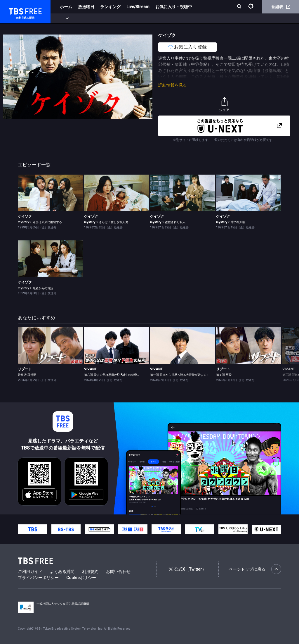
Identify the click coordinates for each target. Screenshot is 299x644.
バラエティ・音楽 (146, 18)
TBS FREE (15, 10)
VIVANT (90, 369)
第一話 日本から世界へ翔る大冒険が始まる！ (180, 375)
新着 (63, 18)
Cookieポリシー (81, 578)
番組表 (281, 7)
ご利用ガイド (30, 571)
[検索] (240, 7)
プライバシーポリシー (38, 578)
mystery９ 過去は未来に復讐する (40, 222)
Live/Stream (138, 7)
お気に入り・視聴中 (174, 7)
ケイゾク (25, 216)
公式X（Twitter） (187, 569)
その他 (232, 18)
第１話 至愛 (224, 375)
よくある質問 (62, 571)
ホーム (66, 7)
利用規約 (90, 571)
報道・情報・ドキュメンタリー (193, 18)
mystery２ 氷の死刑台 (231, 222)
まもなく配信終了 (90, 18)
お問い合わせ (118, 571)
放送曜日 (86, 7)
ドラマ (118, 18)
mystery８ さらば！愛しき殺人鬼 (106, 222)
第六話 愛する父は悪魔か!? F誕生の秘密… (112, 375)
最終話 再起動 (27, 375)
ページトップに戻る (255, 569)
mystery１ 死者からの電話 (35, 288)
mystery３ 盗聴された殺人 (168, 222)
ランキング (110, 7)
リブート (25, 369)
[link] (50, 193)
